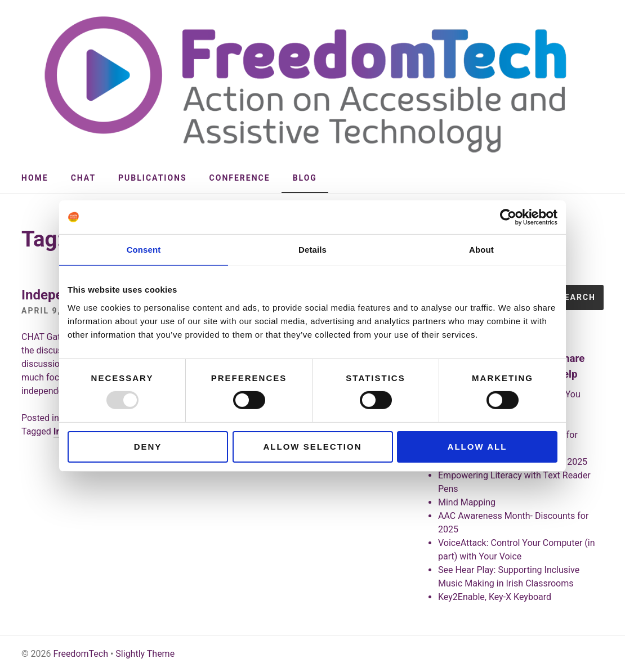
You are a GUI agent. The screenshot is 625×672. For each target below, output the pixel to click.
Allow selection (313, 447)
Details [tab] (312, 250)
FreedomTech (81, 654)
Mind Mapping (467, 502)
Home (35, 178)
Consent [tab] (144, 250)
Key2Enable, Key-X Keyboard (495, 597)
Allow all (477, 447)
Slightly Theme (145, 654)
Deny (148, 447)
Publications (153, 178)
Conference (240, 178)
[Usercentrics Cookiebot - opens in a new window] (508, 217)
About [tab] (481, 250)
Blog (305, 178)
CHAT (83, 178)
